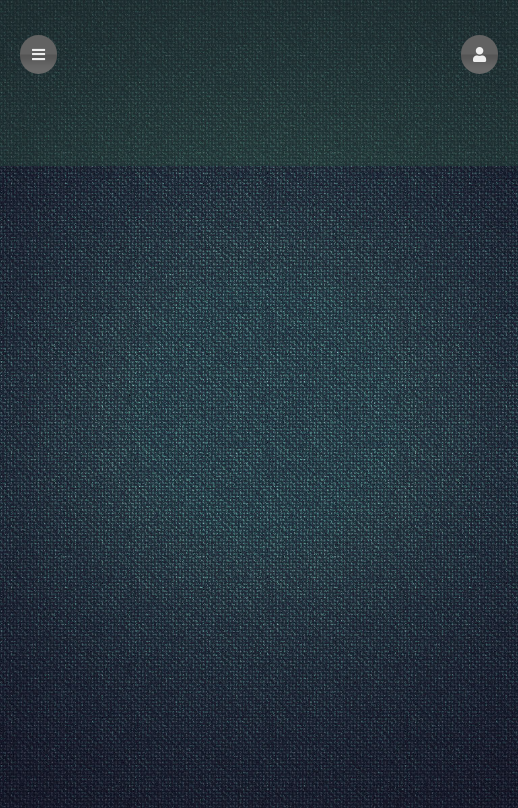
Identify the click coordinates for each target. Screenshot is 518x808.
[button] (479, 54)
